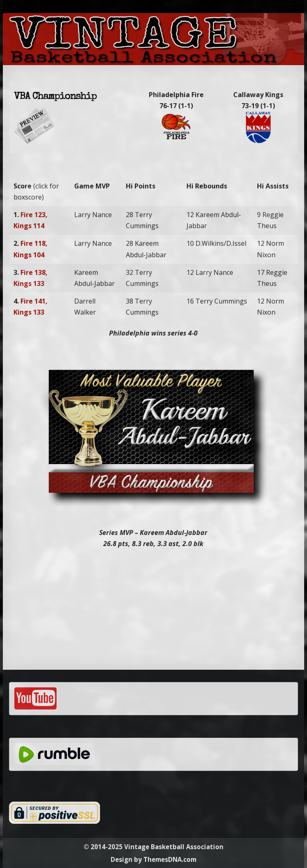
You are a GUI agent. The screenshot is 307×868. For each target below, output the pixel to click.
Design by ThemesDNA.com (153, 859)
